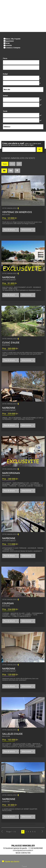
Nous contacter (23, 853)
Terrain (7, 43)
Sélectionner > (28, 230)
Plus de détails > (11, 230)
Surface (5, 96)
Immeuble (9, 45)
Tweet (24, 866)
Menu (41, 5)
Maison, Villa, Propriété (13, 39)
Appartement (10, 41)
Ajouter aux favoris (12, 861)
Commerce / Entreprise (13, 48)
